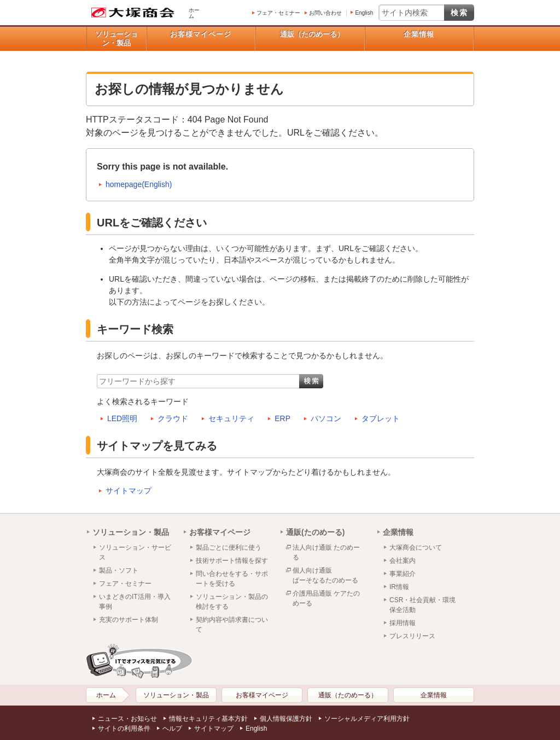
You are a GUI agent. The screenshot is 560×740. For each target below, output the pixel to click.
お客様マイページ (201, 34)
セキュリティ (231, 418)
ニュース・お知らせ (127, 719)
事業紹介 (402, 574)
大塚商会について (416, 547)
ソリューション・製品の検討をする (232, 602)
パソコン (326, 418)
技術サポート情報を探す (232, 561)
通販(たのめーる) (315, 532)
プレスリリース (412, 636)
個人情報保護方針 (286, 719)
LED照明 (122, 418)
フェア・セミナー (278, 13)
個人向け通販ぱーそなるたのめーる (325, 575)
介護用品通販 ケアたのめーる (326, 598)
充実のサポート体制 (129, 620)
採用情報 (402, 623)
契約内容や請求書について (232, 625)
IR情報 (399, 587)
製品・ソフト (119, 570)
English (364, 13)
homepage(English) (139, 184)
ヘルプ (172, 729)
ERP (282, 418)
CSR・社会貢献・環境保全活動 (422, 605)
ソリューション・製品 (116, 39)
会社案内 (402, 561)
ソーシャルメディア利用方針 (367, 719)
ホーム (194, 13)
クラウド (173, 418)
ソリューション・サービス (135, 552)
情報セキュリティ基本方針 (208, 719)
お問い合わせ (325, 13)
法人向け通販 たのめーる (326, 552)
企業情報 (419, 34)
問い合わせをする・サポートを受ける (232, 579)
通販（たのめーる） (312, 34)
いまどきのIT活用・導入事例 (135, 602)
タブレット (381, 418)
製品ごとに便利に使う (229, 547)
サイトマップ (129, 491)
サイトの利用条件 (124, 729)
